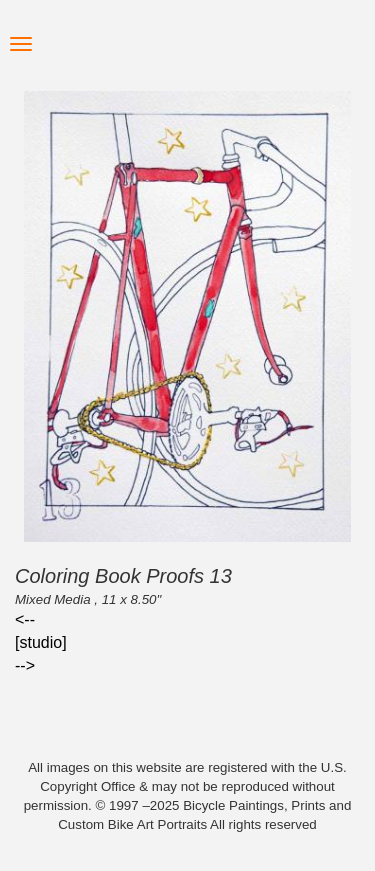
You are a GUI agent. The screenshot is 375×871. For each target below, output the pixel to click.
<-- (25, 619)
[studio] (41, 642)
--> (25, 665)
